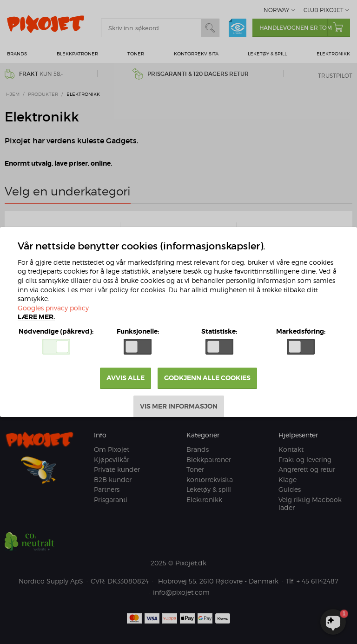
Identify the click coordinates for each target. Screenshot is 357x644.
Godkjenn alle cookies (207, 378)
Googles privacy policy (53, 308)
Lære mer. (36, 317)
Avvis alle (126, 378)
